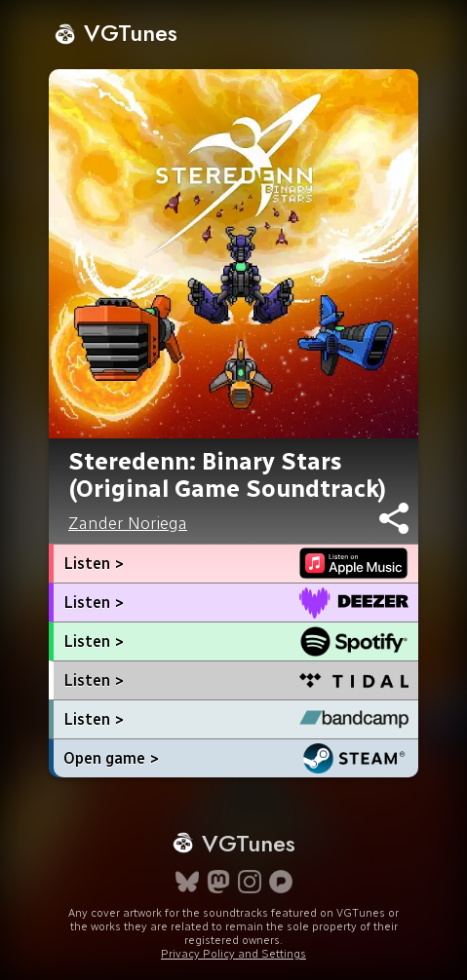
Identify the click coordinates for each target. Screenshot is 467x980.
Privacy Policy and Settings (233, 954)
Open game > (111, 758)
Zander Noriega (128, 523)
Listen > (94, 564)
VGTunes (116, 33)
